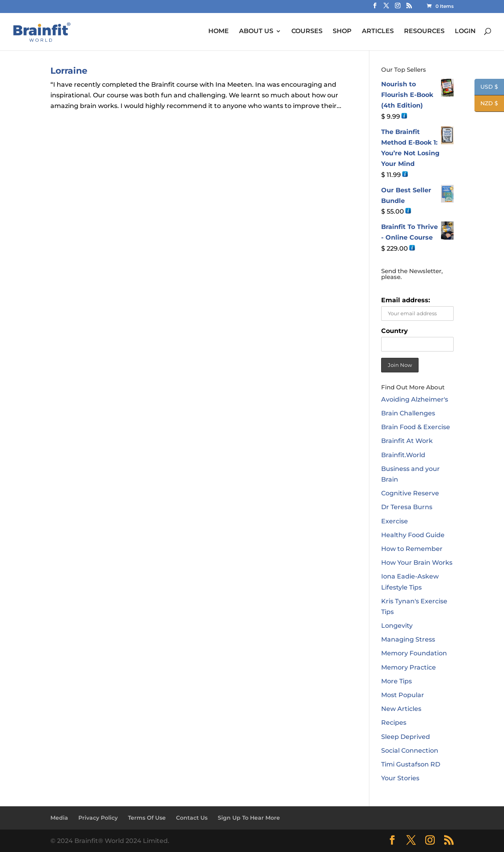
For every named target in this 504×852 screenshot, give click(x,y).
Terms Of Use (147, 818)
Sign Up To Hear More (249, 818)
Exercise (395, 521)
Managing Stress (408, 639)
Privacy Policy (98, 818)
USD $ (486, 87)
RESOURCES (424, 31)
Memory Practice (409, 667)
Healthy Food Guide (413, 535)
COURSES (307, 31)
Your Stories (400, 778)
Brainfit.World (403, 455)
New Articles (401, 709)
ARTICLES (378, 31)
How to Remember (412, 549)
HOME (219, 31)
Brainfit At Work (407, 441)
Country (395, 331)
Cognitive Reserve (410, 493)
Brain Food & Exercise (416, 427)
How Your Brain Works (417, 563)
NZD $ (486, 104)
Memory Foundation (414, 653)
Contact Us (192, 818)
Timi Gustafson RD (411, 764)
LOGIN (465, 31)
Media (59, 818)
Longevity (397, 626)
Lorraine (69, 71)
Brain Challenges (408, 413)
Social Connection (410, 751)
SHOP (342, 31)
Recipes (394, 723)
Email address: (406, 300)
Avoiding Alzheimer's (415, 399)
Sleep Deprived (406, 737)
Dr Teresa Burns (407, 507)
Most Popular (403, 695)
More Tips (397, 681)
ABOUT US (256, 31)
